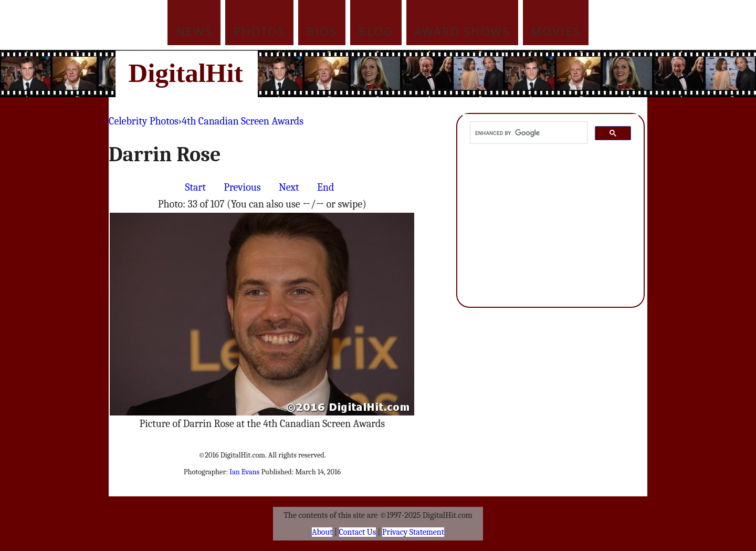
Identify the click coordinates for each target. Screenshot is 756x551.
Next (289, 187)
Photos (259, 31)
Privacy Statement (413, 532)
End (325, 187)
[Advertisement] (449, 74)
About (322, 532)
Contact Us (358, 532)
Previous (242, 187)
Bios (322, 31)
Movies (555, 31)
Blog (376, 31)
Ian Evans (244, 472)
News (194, 31)
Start (196, 187)
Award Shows (462, 31)
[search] (528, 133)
